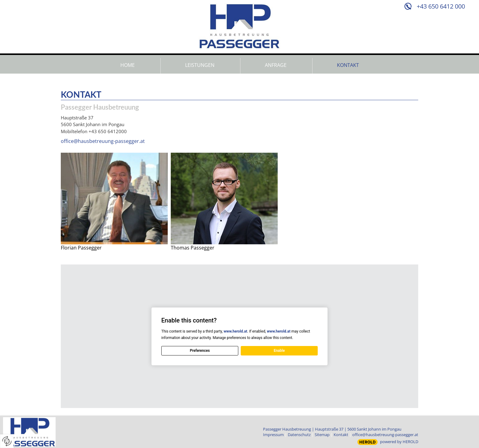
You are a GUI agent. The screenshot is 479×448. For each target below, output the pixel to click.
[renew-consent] (7, 441)
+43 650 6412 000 (441, 6)
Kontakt (341, 435)
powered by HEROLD (399, 442)
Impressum (273, 435)
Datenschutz (299, 435)
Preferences (200, 351)
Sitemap (322, 435)
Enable (279, 351)
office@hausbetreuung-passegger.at (103, 141)
